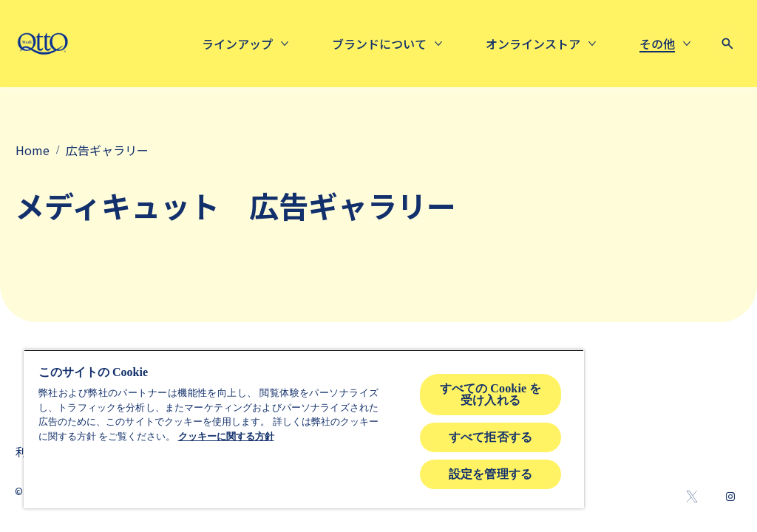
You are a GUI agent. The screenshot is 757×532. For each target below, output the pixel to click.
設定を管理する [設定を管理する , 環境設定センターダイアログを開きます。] (490, 474)
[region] (304, 429)
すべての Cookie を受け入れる (491, 394)
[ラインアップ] (237, 44)
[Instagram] (730, 497)
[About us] (379, 44)
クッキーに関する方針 (226, 436)
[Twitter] (692, 497)
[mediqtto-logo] (43, 44)
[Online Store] (533, 44)
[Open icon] (727, 44)
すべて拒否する (490, 437)
